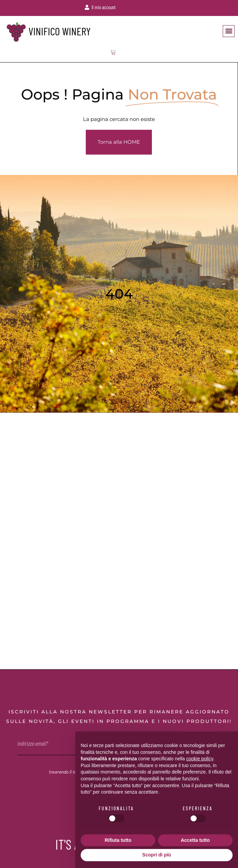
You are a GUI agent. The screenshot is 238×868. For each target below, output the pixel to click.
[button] (229, 31)
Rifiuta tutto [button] (118, 840)
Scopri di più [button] (157, 855)
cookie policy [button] (200, 759)
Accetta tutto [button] (195, 840)
